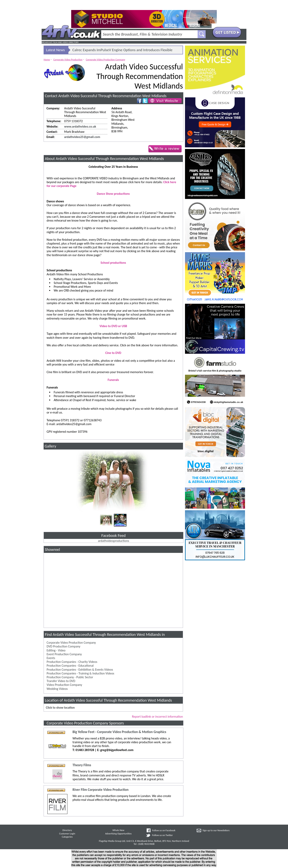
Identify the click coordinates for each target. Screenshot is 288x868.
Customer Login (67, 834)
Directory (67, 830)
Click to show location (60, 708)
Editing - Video (56, 650)
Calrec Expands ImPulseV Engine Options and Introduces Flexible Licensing (122, 51)
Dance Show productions (113, 194)
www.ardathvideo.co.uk (80, 126)
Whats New (118, 830)
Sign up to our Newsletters (216, 830)
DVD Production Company (63, 646)
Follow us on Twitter (162, 835)
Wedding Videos (57, 689)
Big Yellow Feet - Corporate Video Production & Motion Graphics (119, 732)
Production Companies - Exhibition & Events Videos (80, 670)
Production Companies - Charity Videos (72, 662)
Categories (67, 837)
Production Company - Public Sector (70, 677)
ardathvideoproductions (113, 541)
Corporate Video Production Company (105, 59)
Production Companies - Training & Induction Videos (80, 673)
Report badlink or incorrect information (157, 717)
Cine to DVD (113, 353)
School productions (113, 263)
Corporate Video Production (68, 59)
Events (51, 658)
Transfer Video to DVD (61, 681)
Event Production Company (64, 654)
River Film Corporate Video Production (100, 790)
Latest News (55, 50)
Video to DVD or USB (113, 326)
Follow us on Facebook (164, 830)
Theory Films (82, 765)
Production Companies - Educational (70, 666)
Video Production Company (64, 685)
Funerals (113, 380)
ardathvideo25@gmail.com (82, 137)
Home (47, 59)
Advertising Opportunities (118, 834)
